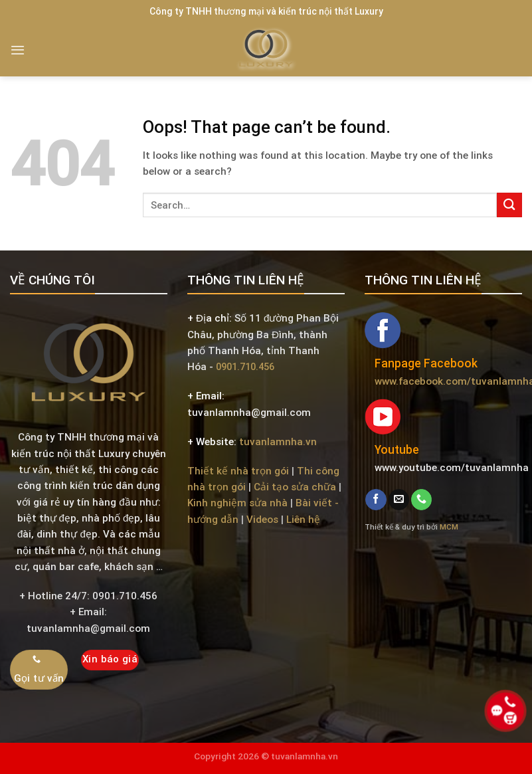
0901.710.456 (245, 367)
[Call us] (421, 500)
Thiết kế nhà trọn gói (238, 471)
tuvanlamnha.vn (278, 442)
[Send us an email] (399, 500)
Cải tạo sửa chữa (295, 487)
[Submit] (509, 205)
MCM (449, 527)
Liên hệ (303, 520)
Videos (262, 520)
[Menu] (18, 50)
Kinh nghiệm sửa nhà (237, 503)
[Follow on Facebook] (376, 500)
